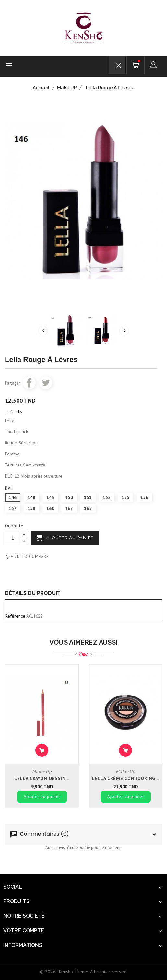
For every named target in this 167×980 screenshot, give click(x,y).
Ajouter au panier (65, 538)
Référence (15, 616)
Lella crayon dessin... (42, 778)
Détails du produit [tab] (33, 593)
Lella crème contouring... (126, 778)
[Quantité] (13, 538)
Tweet (46, 383)
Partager (29, 383)
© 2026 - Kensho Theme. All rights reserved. (84, 972)
